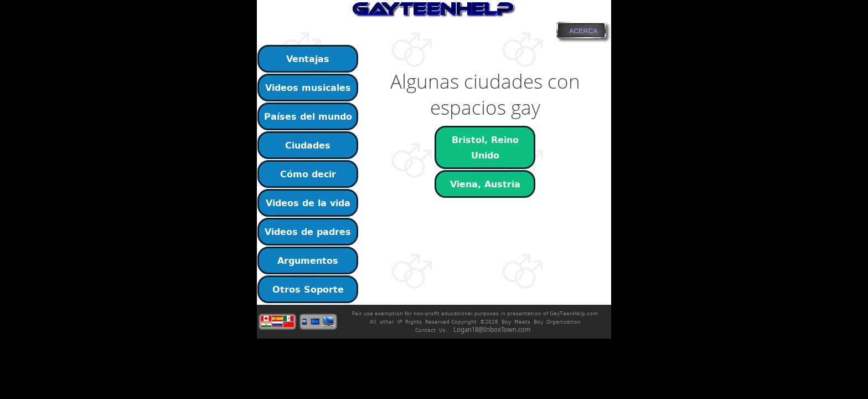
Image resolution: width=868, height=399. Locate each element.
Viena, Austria (485, 184)
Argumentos (308, 260)
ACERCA (583, 31)
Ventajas (308, 59)
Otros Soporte (308, 289)
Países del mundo (308, 116)
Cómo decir (308, 174)
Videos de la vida (308, 203)
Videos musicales (308, 88)
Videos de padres (308, 232)
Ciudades (308, 145)
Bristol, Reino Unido (485, 147)
